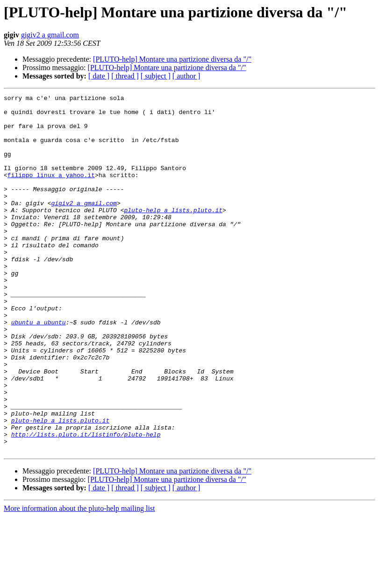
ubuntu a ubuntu (39, 368)
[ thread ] (125, 76)
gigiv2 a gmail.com (50, 35)
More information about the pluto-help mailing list (79, 580)
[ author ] (186, 76)
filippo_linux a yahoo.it (51, 192)
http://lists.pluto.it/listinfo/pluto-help (86, 503)
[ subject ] (156, 76)
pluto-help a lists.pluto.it (173, 234)
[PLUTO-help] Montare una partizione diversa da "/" (172, 59)
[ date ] (99, 76)
